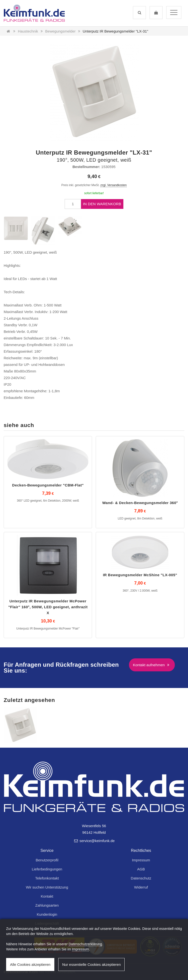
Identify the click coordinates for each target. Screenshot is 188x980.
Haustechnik (28, 31)
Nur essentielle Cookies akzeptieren (91, 964)
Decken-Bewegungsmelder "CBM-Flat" (48, 485)
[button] (139, 13)
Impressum (141, 860)
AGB (141, 869)
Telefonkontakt (47, 878)
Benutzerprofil (47, 860)
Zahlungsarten (47, 905)
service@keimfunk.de (94, 841)
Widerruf (141, 887)
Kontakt (47, 896)
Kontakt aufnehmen (152, 665)
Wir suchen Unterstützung (47, 887)
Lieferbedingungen (47, 869)
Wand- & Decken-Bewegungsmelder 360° (140, 503)
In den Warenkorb (102, 204)
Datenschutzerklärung (85, 944)
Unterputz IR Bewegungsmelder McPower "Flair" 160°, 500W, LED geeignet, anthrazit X (48, 607)
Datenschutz (141, 878)
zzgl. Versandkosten (113, 185)
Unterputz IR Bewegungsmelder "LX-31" (115, 31)
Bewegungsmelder (60, 31)
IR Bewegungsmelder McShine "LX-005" (140, 575)
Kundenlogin (47, 914)
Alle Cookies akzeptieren (30, 964)
